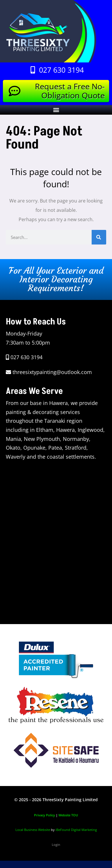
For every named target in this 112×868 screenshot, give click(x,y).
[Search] (99, 237)
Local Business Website (33, 830)
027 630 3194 (26, 357)
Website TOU (68, 815)
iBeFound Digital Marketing (76, 830)
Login (56, 845)
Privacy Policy (45, 815)
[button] (56, 110)
